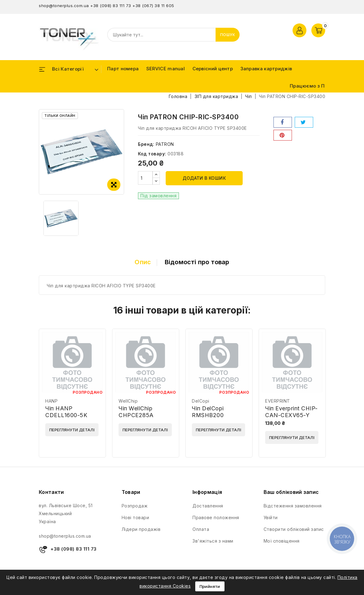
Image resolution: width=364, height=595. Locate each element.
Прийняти (210, 586)
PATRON (165, 144)
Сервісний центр (213, 69)
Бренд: (146, 144)
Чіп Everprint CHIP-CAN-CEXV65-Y (291, 412)
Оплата (201, 529)
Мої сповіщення (282, 541)
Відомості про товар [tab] (197, 262)
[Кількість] (145, 178)
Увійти (271, 517)
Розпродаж (135, 506)
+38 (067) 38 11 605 (153, 6)
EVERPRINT (278, 401)
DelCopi (201, 401)
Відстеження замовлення (293, 506)
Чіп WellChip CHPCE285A (136, 412)
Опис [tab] (143, 262)
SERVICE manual (166, 69)
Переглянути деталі (72, 430)
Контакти (51, 492)
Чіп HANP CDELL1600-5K (66, 412)
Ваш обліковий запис (291, 492)
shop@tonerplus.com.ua (64, 6)
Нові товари (135, 517)
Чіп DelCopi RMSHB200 (208, 412)
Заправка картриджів (266, 69)
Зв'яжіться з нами (213, 541)
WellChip (128, 401)
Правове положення (216, 517)
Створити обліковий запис (294, 529)
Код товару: (152, 154)
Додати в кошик (204, 178)
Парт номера (123, 69)
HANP (51, 401)
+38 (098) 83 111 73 (111, 6)
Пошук (228, 35)
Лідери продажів (141, 529)
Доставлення (208, 506)
